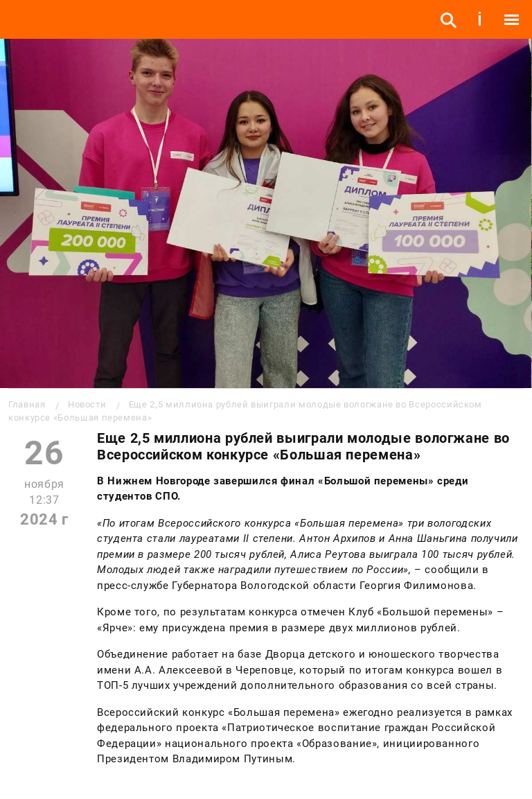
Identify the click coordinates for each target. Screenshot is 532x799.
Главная (27, 404)
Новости (87, 404)
